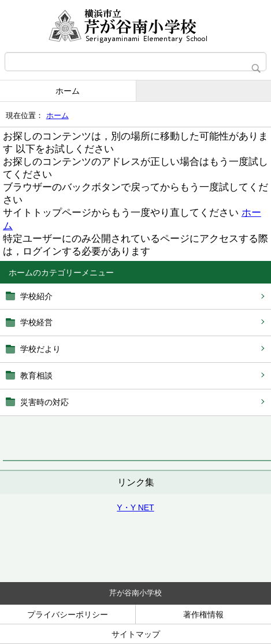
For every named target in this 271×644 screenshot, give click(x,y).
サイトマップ (136, 634)
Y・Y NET (135, 507)
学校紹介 (36, 296)
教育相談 (36, 376)
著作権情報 (203, 614)
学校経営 (36, 322)
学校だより (40, 349)
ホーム (68, 91)
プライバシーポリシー (68, 614)
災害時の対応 (44, 402)
